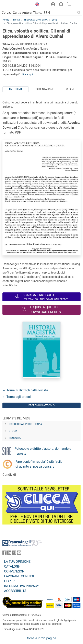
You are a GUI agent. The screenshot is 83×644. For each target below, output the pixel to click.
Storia (13, 431)
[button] (36, 5)
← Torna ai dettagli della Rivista (25, 390)
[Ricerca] (79, 13)
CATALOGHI (13, 566)
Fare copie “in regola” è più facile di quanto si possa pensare (39, 464)
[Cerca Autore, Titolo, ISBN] (44, 13)
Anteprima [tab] (16, 89)
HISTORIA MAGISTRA (36, 20)
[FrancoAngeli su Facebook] (4, 553)
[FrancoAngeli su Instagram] (14, 553)
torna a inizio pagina (41, 638)
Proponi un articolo (42, 405)
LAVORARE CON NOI (19, 576)
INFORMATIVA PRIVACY (21, 586)
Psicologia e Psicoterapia (25, 424)
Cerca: (6, 12)
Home (6, 20)
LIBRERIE (11, 581)
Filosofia (15, 438)
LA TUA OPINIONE (17, 562)
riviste (16, 20)
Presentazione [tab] (44, 89)
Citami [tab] (70, 89)
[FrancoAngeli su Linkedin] (9, 553)
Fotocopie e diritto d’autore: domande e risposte (43, 451)
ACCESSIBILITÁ (15, 591)
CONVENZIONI (15, 571)
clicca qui (27, 74)
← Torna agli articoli (17, 397)
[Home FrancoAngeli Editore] (16, 5)
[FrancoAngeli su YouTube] (19, 553)
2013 (54, 20)
